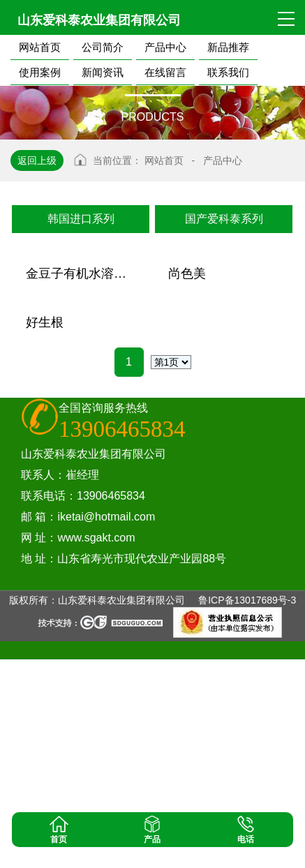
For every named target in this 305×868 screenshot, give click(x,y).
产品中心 (223, 160)
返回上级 (37, 160)
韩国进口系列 (81, 219)
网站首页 (164, 160)
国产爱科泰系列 (224, 219)
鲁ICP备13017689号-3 (247, 809)
